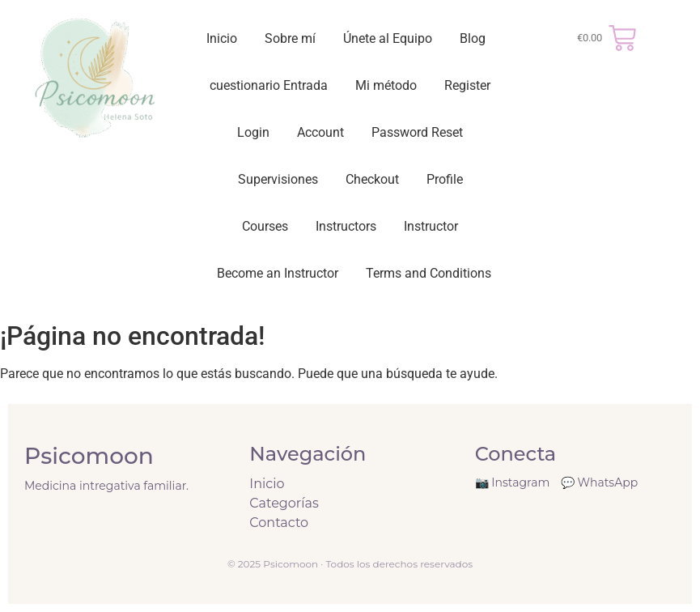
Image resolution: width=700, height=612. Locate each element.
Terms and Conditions (428, 273)
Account (320, 132)
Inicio (222, 38)
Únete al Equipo (388, 38)
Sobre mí (290, 38)
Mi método (386, 85)
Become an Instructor (278, 273)
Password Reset (417, 132)
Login (253, 132)
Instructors (346, 226)
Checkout (372, 179)
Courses (265, 226)
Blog (473, 38)
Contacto (279, 523)
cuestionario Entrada (269, 85)
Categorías (284, 503)
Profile (445, 179)
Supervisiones (278, 179)
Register (467, 85)
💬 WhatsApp (599, 482)
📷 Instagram (513, 482)
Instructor (431, 226)
